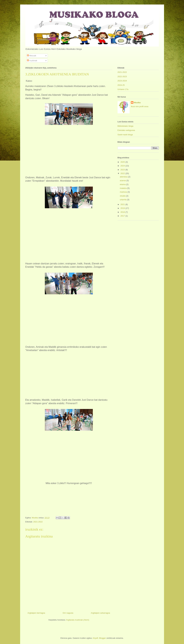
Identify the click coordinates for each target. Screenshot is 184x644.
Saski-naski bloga (125, 135)
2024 (123, 166)
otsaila (123, 196)
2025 (123, 162)
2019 (123, 208)
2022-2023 (122, 77)
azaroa (123, 180)
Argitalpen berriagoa (36, 613)
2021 (123, 204)
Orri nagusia (68, 613)
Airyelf (95, 638)
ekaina (123, 184)
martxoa (124, 192)
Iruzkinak (32, 61)
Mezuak (32, 56)
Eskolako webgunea (126, 130)
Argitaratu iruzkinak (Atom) (78, 620)
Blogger (102, 638)
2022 (123, 173)
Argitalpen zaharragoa (100, 613)
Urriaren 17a (123, 89)
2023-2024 (122, 81)
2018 (123, 212)
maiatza (123, 188)
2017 (123, 216)
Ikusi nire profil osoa (140, 106)
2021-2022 (38, 522)
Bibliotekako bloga (126, 126)
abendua (124, 177)
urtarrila (123, 200)
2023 (123, 170)
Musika (137, 103)
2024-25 (121, 85)
